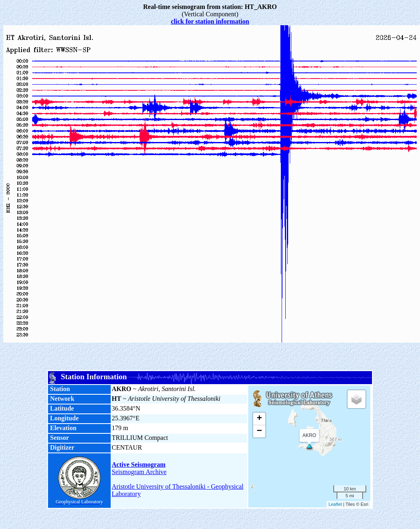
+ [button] (259, 419)
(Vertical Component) (210, 10)
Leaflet (335, 504)
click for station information (210, 21)
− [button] (259, 431)
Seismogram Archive (139, 472)
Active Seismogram (139, 465)
